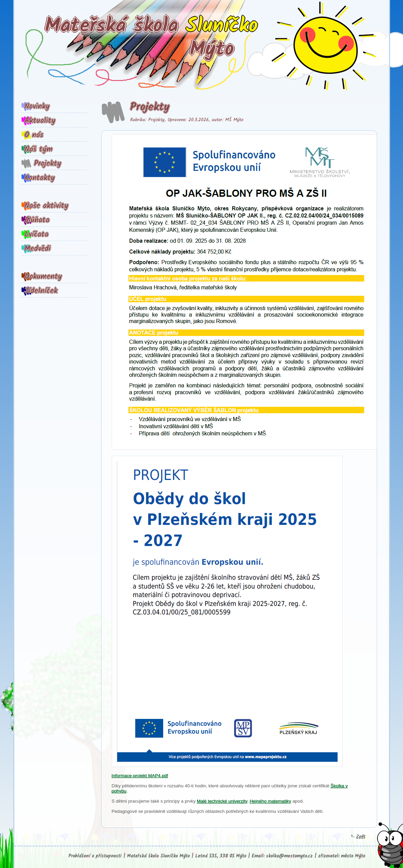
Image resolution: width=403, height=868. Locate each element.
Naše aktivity (46, 206)
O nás (34, 135)
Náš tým (38, 149)
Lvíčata (36, 235)
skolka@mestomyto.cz (289, 856)
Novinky (37, 107)
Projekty (48, 164)
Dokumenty (43, 277)
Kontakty (40, 178)
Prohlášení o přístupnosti (95, 856)
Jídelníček (41, 291)
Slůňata (37, 220)
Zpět (358, 837)
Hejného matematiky (270, 801)
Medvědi (38, 249)
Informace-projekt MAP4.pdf (140, 776)
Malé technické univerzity (222, 801)
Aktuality (40, 121)
